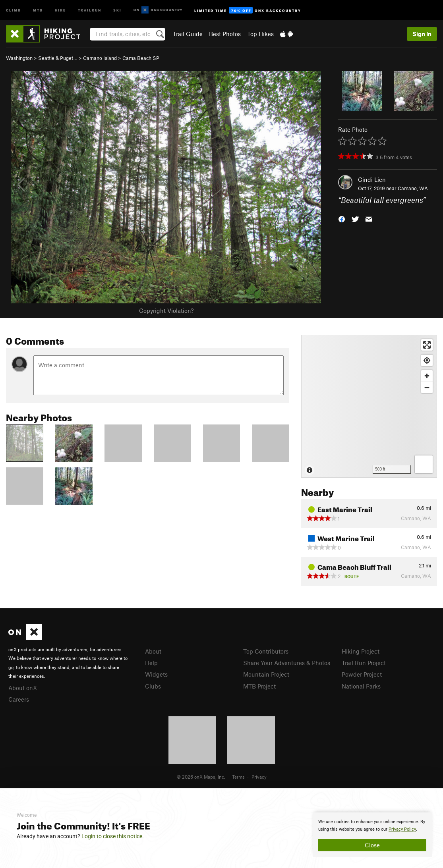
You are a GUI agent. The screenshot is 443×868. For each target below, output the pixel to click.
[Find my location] (427, 360)
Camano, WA (413, 188)
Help (151, 663)
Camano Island (100, 58)
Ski (117, 10)
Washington (19, 58)
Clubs (153, 686)
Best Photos (225, 34)
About (153, 651)
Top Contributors (266, 651)
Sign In (422, 34)
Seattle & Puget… (58, 58)
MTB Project (259, 686)
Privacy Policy (402, 829)
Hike (60, 10)
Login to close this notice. (113, 836)
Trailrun (90, 10)
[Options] (424, 464)
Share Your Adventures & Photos (287, 663)
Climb (14, 10)
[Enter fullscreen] (427, 345)
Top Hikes (260, 34)
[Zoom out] (427, 387)
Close (372, 845)
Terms (238, 777)
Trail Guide (188, 34)
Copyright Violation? (166, 311)
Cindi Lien (372, 179)
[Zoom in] (427, 376)
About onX (23, 688)
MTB (38, 10)
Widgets (156, 674)
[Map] (369, 406)
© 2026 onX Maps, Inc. (201, 777)
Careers (19, 699)
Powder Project (362, 674)
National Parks (361, 686)
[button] (342, 219)
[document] (372, 835)
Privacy (259, 777)
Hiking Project (361, 651)
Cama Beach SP (141, 58)
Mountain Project (266, 674)
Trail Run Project (364, 663)
